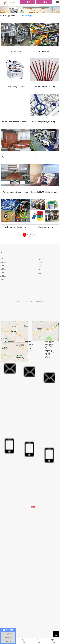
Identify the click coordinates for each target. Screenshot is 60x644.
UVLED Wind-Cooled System (3, 279)
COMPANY (40, 253)
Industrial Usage (40, 263)
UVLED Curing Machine (3, 259)
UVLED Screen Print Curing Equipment (3, 262)
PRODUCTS (3, 252)
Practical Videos (40, 259)
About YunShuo (40, 270)
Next (34, 235)
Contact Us (40, 273)
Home (13, 16)
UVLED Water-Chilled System (3, 276)
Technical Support (40, 266)
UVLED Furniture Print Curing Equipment (3, 269)
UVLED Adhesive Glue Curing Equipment (3, 273)
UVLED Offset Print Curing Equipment (3, 266)
